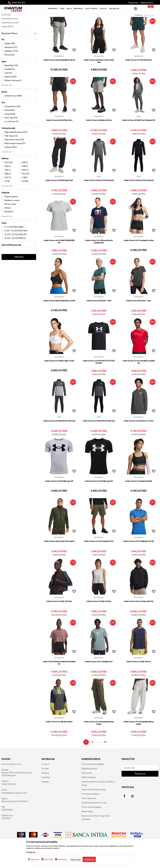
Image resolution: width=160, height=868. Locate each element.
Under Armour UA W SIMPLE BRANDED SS (59, 255)
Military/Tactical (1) (13, 94)
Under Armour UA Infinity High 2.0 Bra (59, 375)
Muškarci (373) (11, 65)
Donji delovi (10, 33)
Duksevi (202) (11, 161)
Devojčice (9, 225)
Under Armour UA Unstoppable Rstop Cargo (99, 737)
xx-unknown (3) (11, 135)
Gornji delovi (10, 37)
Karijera (45, 787)
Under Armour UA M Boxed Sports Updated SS (99, 255)
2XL (9, 176)
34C (8, 184)
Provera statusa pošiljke (93, 778)
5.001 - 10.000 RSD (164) (16, 244)
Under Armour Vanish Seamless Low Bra (59, 315)
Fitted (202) (10, 124)
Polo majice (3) (11, 150)
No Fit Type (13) (11, 131)
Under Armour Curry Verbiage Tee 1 (99, 675)
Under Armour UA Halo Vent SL (99, 615)
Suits (6, 29)
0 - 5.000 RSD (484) (14, 241)
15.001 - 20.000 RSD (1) (15, 252)
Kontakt (45, 782)
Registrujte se (147, 2)
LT (7, 195)
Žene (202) (10, 69)
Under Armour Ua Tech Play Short (59, 134)
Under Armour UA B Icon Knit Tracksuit (99, 194)
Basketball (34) (11, 79)
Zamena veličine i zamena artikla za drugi (98, 797)
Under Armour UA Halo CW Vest (59, 615)
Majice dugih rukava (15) (15, 157)
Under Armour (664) (13, 110)
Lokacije (45, 796)
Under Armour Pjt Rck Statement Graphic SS (59, 677)
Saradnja (46, 791)
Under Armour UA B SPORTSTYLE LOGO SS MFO (99, 376)
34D (25, 184)
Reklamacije (87, 825)
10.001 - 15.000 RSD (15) (16, 248)
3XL (26, 187)
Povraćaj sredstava (90, 808)
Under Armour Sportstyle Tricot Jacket (59, 555)
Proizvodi (32, 17)
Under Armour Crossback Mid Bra (139, 495)
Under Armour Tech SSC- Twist (99, 315)
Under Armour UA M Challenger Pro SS (139, 555)
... (99, 756)
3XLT (8, 191)
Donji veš (8, 40)
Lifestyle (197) (11, 90)
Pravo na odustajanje (91, 821)
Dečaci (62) (10, 57)
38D (8, 187)
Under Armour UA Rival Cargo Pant (59, 194)
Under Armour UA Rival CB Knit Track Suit (59, 435)
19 (105, 756)
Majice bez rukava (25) (14, 153)
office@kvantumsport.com (14, 807)
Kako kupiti (87, 787)
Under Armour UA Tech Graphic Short (99, 555)
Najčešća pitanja (89, 782)
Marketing (62, 859)
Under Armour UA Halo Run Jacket (59, 736)
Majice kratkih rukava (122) (16, 146)
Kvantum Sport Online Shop (13, 17)
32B (25, 176)
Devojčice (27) (11, 61)
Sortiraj (136, 22)
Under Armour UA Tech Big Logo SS (59, 495)
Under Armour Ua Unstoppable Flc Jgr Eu (59, 74)
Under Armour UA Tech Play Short (139, 74)
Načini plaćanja (89, 791)
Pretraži (19, 271)
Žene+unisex (10, 218)
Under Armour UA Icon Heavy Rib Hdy (139, 615)
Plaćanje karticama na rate (94, 817)
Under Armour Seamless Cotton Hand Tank (99, 75)
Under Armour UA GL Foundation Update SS (139, 376)
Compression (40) (13, 120)
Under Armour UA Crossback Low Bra (139, 254)
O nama (45, 778)
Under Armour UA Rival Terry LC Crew (139, 435)
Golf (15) (8, 87)
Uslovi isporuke (89, 812)
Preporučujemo (11, 210)
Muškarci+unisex (12, 214)
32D (8, 180)
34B (25, 180)
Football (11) (10, 83)
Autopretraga (122, 22)
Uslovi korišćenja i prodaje (94, 803)
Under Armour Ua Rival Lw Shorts (99, 134)
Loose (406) (10, 128)
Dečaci (8, 222)
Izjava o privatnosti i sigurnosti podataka (96, 831)
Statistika (49, 859)
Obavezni (35, 859)
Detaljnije (31, 852)
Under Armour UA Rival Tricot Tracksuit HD (139, 134)
